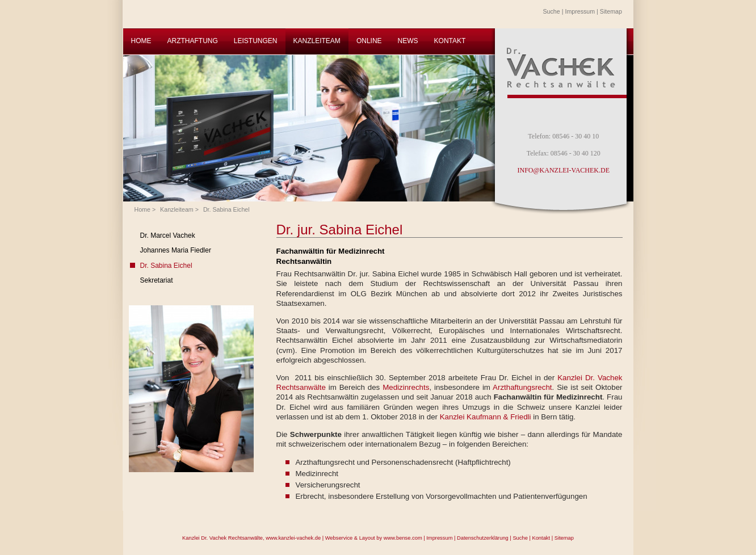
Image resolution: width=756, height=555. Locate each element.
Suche (552, 11)
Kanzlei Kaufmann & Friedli (486, 417)
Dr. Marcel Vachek (168, 236)
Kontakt (541, 538)
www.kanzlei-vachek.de (293, 538)
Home (142, 209)
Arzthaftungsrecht (522, 387)
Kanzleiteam (177, 209)
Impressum (580, 11)
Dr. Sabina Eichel (226, 209)
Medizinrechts (406, 387)
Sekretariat (157, 280)
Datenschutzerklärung (483, 538)
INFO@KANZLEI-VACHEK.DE (564, 170)
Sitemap (611, 11)
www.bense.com (403, 538)
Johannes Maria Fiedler (176, 250)
